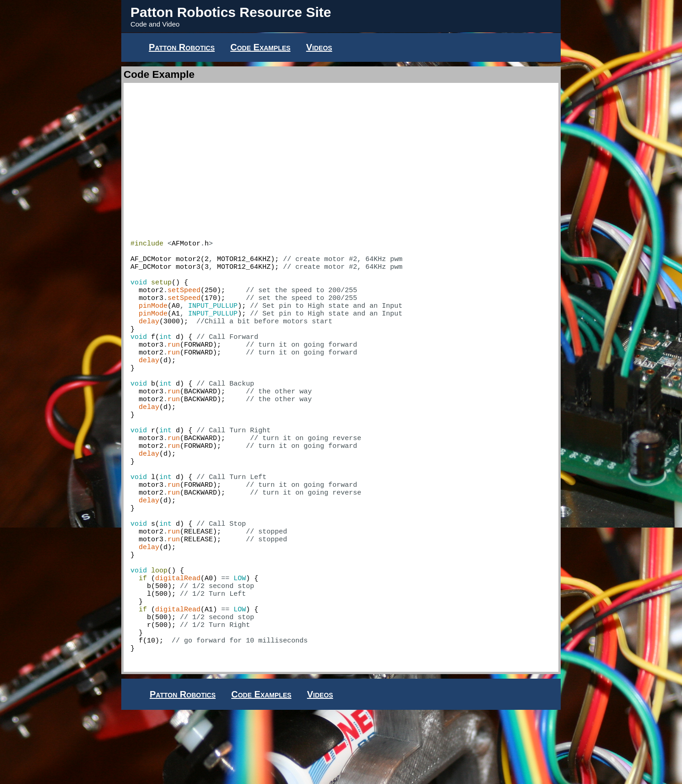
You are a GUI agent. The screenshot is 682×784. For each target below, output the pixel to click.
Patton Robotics (182, 47)
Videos (319, 47)
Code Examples (260, 47)
